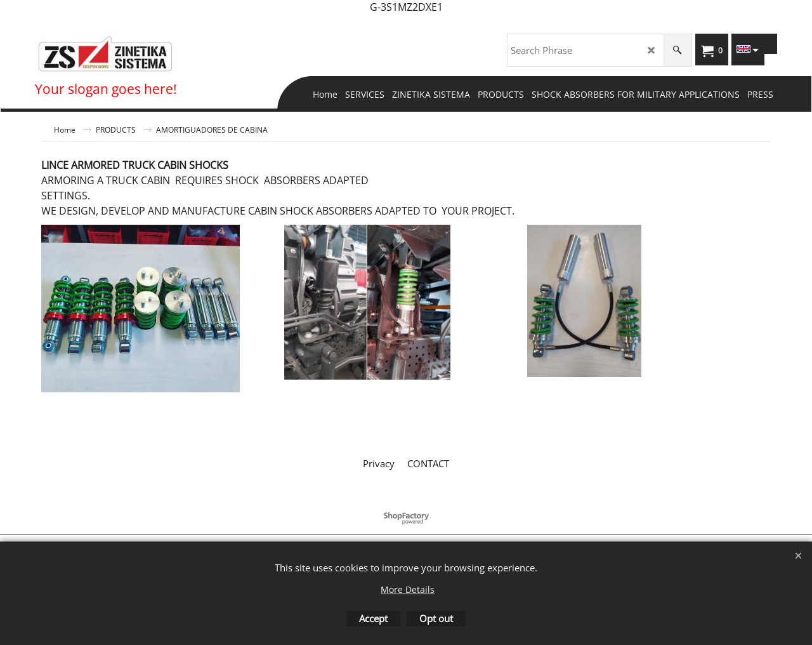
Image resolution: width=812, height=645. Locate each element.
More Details (408, 589)
